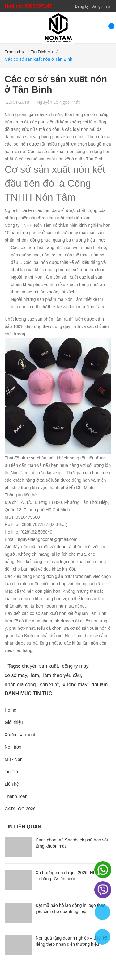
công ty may (75, 666)
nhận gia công (20, 685)
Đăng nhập (101, 6)
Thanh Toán (16, 796)
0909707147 (38, 6)
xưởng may (75, 685)
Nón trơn (13, 747)
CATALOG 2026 (20, 809)
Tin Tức (12, 772)
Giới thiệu (14, 722)
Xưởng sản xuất (20, 735)
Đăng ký (82, 6)
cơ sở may (16, 675)
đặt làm (100, 685)
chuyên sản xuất (40, 666)
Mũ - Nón (14, 759)
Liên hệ (12, 784)
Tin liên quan (23, 827)
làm (35, 675)
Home (10, 710)
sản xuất (49, 685)
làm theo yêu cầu (62, 675)
